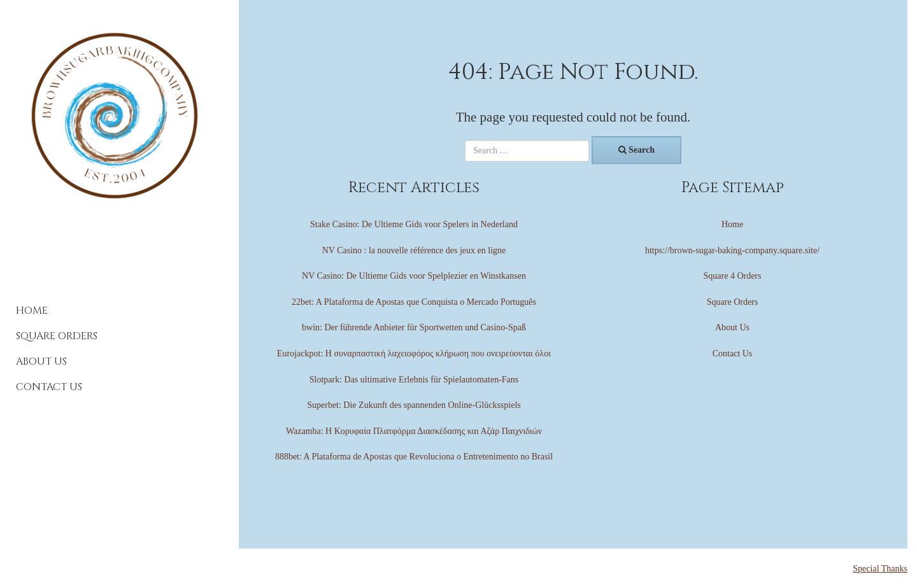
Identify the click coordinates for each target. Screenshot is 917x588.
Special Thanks (880, 569)
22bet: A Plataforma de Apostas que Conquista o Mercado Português (414, 302)
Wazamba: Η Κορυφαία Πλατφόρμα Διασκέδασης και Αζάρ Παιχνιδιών (414, 431)
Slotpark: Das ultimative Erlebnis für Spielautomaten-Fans (414, 380)
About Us (41, 361)
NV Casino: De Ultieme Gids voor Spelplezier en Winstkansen (414, 276)
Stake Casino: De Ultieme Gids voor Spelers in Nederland (414, 224)
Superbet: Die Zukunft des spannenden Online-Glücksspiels (414, 405)
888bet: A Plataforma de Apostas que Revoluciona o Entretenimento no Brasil (414, 457)
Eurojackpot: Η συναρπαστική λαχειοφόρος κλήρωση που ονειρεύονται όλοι (414, 353)
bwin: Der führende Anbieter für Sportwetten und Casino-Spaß (414, 327)
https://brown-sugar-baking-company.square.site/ (732, 250)
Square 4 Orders (733, 276)
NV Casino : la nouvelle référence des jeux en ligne (414, 250)
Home (32, 311)
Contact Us (49, 387)
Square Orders (57, 336)
